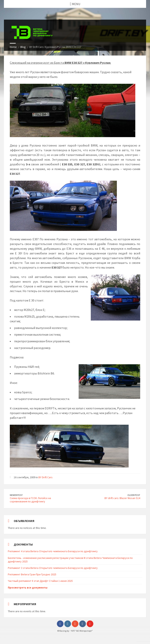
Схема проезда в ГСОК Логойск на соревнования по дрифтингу (30, 500)
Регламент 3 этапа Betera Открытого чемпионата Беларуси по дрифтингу (53, 568)
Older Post (134, 495)
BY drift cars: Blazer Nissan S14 (122, 498)
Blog (23, 47)
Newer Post (16, 495)
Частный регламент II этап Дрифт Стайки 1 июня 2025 (40, 581)
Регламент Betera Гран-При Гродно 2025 (32, 574)
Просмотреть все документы (28, 588)
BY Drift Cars (45, 477)
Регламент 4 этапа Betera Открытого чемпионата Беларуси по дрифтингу (53, 551)
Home (13, 47)
